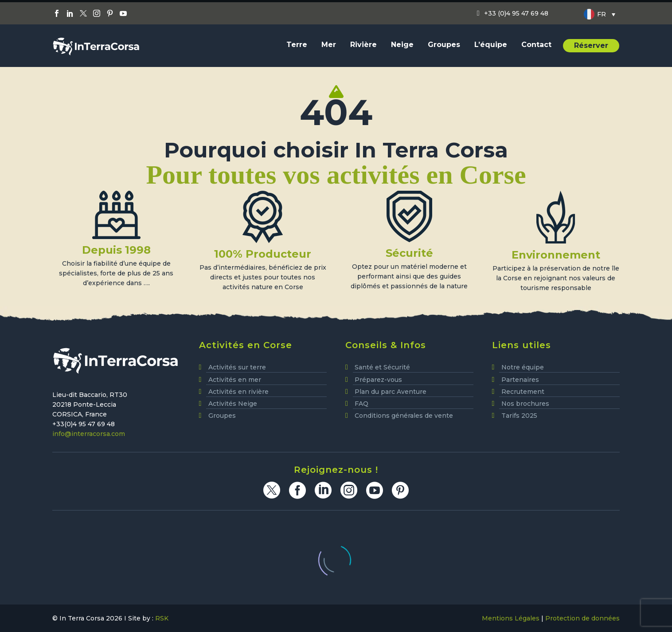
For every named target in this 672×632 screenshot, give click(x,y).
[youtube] (375, 490)
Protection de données (582, 618)
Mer (329, 45)
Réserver (591, 45)
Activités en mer (235, 380)
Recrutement (523, 392)
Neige (402, 45)
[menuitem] (600, 14)
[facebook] (297, 490)
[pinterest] (400, 490)
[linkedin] (323, 490)
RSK (162, 618)
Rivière (363, 45)
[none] (600, 14)
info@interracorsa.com (89, 434)
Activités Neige (233, 404)
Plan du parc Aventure (391, 392)
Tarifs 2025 (519, 416)
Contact (536, 45)
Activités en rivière (238, 392)
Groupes (444, 45)
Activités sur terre (237, 367)
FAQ (361, 404)
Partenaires (520, 380)
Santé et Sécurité (382, 367)
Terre (297, 45)
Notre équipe (523, 367)
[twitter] (272, 490)
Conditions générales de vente (404, 416)
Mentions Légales (511, 618)
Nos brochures (525, 404)
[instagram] (349, 490)
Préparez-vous (378, 380)
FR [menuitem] (602, 14)
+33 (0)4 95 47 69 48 (516, 13)
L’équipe (491, 45)
